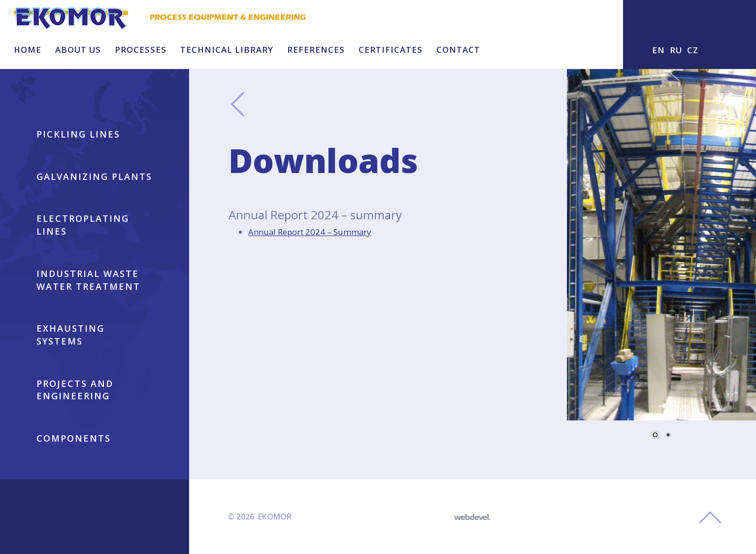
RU (676, 50)
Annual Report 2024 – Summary (310, 232)
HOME (28, 50)
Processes (141, 50)
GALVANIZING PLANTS (94, 176)
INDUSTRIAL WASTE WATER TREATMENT (88, 280)
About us (78, 50)
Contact (458, 50)
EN (658, 50)
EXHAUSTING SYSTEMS (70, 335)
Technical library (227, 50)
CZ (693, 50)
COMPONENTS (74, 438)
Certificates (391, 50)
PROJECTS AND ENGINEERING (75, 390)
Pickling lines (78, 134)
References (316, 50)
